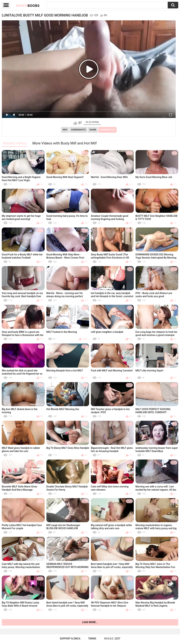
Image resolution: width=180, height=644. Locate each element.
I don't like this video (80, 123)
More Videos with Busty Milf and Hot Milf (65, 143)
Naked (28, 5)
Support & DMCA (70, 639)
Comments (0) (107, 130)
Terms (92, 639)
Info (65, 130)
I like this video (75, 123)
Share (93, 130)
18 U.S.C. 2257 (112, 639)
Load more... (90, 622)
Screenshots (78, 130)
